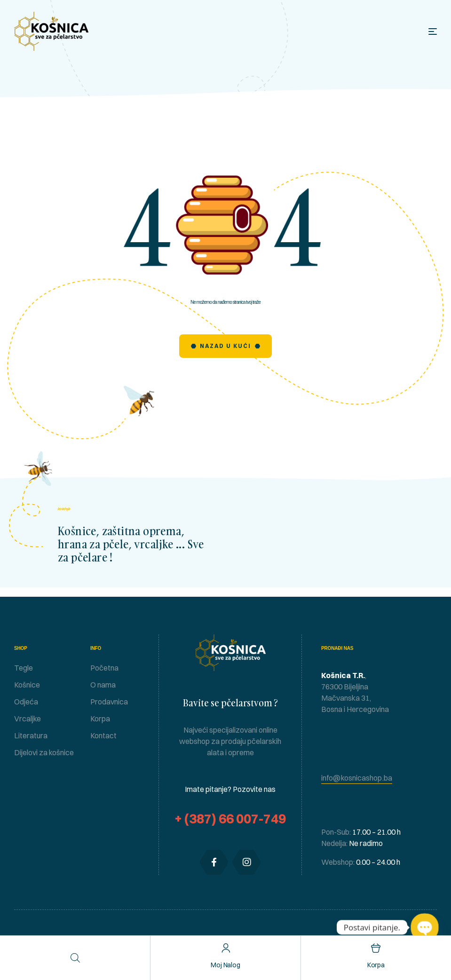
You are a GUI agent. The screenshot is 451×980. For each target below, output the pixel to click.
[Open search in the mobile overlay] (75, 958)
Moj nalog (225, 965)
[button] (357, 778)
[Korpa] (376, 948)
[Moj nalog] (225, 948)
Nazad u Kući (225, 346)
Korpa (376, 965)
